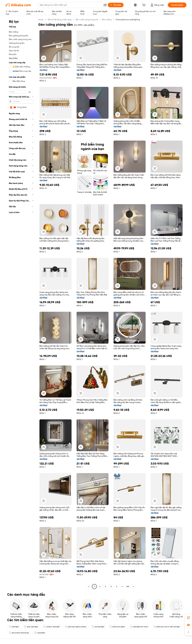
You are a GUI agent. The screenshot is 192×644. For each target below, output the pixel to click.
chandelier (40, 633)
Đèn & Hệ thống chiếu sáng (60, 20)
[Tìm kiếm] (116, 5)
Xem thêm (13, 58)
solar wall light (31, 627)
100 (128, 587)
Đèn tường (107, 20)
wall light (14, 627)
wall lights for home (139, 627)
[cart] (144, 5)
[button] (105, 5)
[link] (188, 618)
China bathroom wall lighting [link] (128, 20)
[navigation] (21, 303)
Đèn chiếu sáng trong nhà (87, 20)
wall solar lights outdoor (76, 627)
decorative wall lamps (19, 633)
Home (41, 20)
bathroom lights (117, 627)
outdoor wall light (52, 627)
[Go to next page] (133, 587)
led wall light (98, 627)
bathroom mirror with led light (167, 627)
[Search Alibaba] (70, 5)
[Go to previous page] (89, 587)
